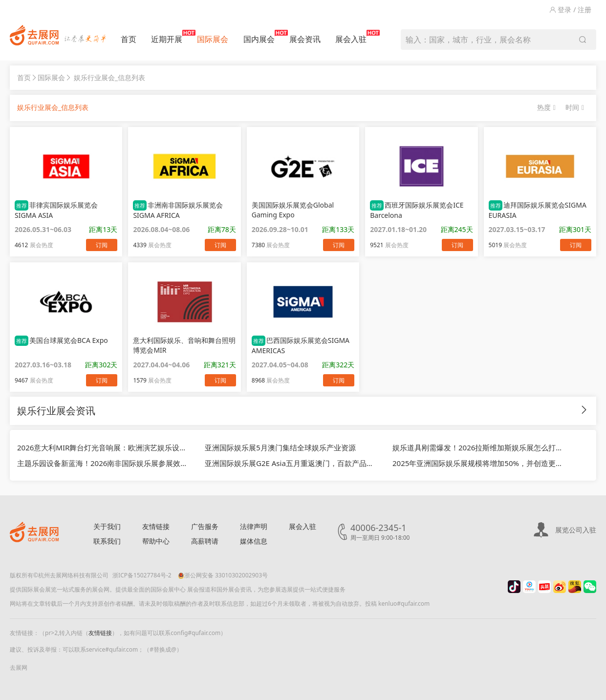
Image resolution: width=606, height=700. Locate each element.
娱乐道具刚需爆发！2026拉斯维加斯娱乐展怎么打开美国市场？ (479, 447)
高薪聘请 (205, 541)
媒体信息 (254, 541)
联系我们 (107, 541)
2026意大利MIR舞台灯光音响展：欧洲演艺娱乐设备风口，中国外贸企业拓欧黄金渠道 (104, 447)
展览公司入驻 (576, 530)
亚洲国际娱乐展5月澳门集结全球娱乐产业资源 (280, 447)
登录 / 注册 (570, 10)
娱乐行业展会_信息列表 (109, 77)
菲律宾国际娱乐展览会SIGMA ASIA (56, 210)
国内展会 (259, 37)
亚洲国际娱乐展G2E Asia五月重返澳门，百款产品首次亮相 (291, 463)
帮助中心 (156, 541)
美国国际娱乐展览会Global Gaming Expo (293, 210)
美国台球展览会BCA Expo (61, 341)
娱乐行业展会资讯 (56, 411)
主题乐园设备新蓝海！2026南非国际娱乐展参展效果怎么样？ (104, 463)
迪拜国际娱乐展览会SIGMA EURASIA (538, 210)
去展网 (19, 668)
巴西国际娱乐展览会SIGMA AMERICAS (301, 345)
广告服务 (205, 526)
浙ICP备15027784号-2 (142, 575)
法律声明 (254, 526)
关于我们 (107, 526)
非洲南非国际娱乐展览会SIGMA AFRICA (178, 210)
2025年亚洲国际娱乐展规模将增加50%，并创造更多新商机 (479, 463)
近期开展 (167, 37)
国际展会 (213, 39)
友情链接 (156, 526)
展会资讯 (305, 39)
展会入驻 (351, 37)
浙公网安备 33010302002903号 (223, 575)
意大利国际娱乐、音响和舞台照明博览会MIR (184, 345)
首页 (129, 39)
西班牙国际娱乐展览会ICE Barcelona (417, 210)
